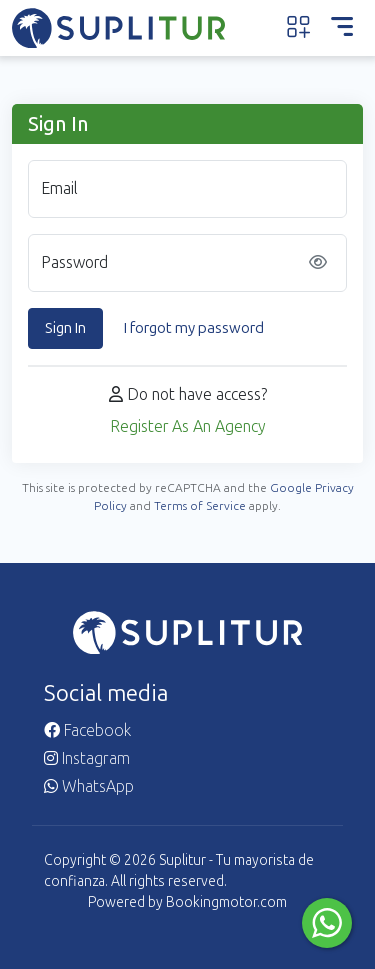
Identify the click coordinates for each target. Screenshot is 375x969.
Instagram (87, 758)
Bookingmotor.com (226, 902)
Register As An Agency (188, 426)
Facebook (87, 730)
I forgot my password (194, 328)
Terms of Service (200, 506)
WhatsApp (89, 786)
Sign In (65, 328)
